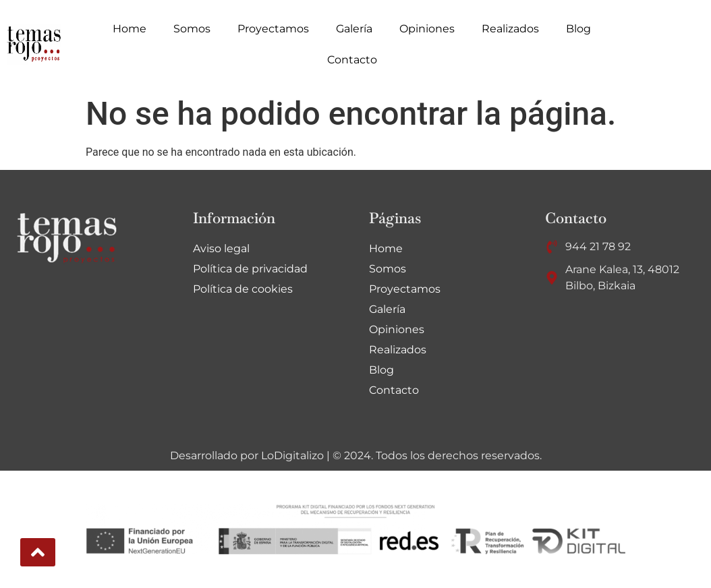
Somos (192, 29)
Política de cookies (243, 289)
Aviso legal (221, 248)
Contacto (352, 60)
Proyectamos (273, 29)
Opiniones (427, 29)
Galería (354, 29)
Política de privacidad (250, 269)
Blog (578, 29)
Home (130, 29)
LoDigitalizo (292, 455)
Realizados (510, 29)
